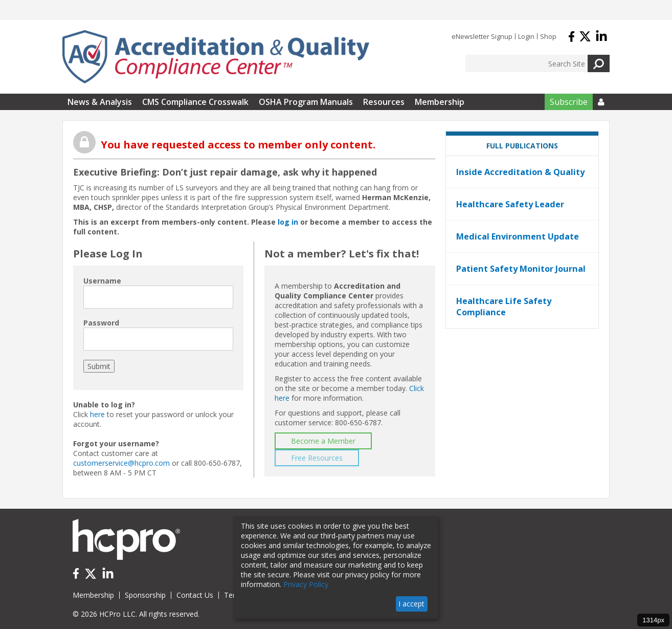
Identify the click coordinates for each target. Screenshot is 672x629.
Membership (440, 102)
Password (101, 323)
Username (102, 281)
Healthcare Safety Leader (510, 204)
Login (526, 36)
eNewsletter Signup (482, 36)
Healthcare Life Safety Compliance (504, 307)
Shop (548, 36)
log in (288, 222)
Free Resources (317, 458)
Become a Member (323, 441)
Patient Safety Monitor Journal (521, 269)
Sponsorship (145, 595)
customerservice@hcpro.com (121, 463)
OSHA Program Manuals (306, 102)
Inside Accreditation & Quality (520, 172)
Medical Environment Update (518, 236)
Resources (384, 102)
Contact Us (195, 595)
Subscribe (569, 102)
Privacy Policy (306, 584)
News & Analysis (100, 102)
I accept (411, 604)
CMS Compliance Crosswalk (195, 102)
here (97, 414)
